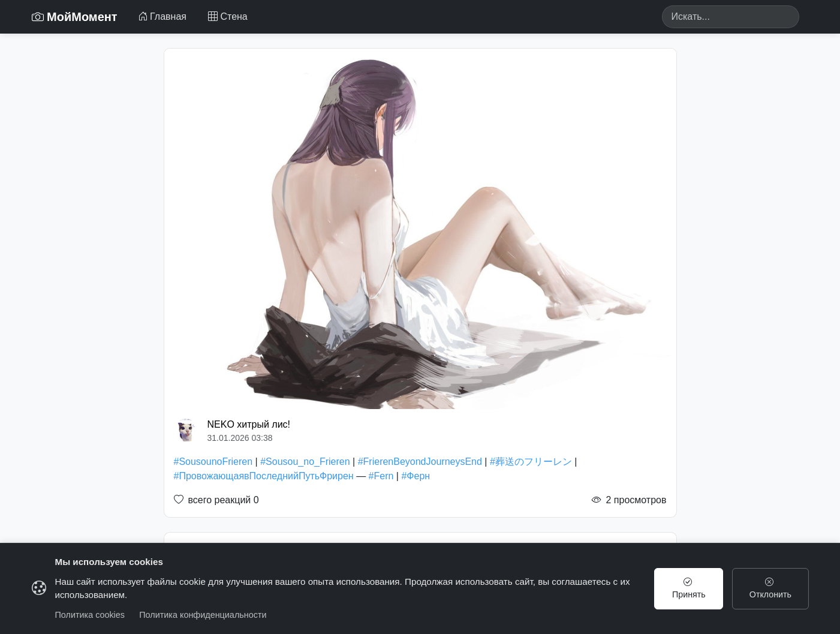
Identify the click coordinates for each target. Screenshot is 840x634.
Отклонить (770, 588)
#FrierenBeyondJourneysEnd (420, 462)
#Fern (381, 476)
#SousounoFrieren (213, 462)
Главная (162, 16)
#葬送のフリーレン (531, 462)
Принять (688, 588)
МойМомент (75, 17)
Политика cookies (90, 615)
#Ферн (416, 476)
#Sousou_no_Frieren (305, 462)
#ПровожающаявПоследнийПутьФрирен (264, 476)
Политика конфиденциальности (203, 615)
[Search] (731, 17)
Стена (228, 16)
